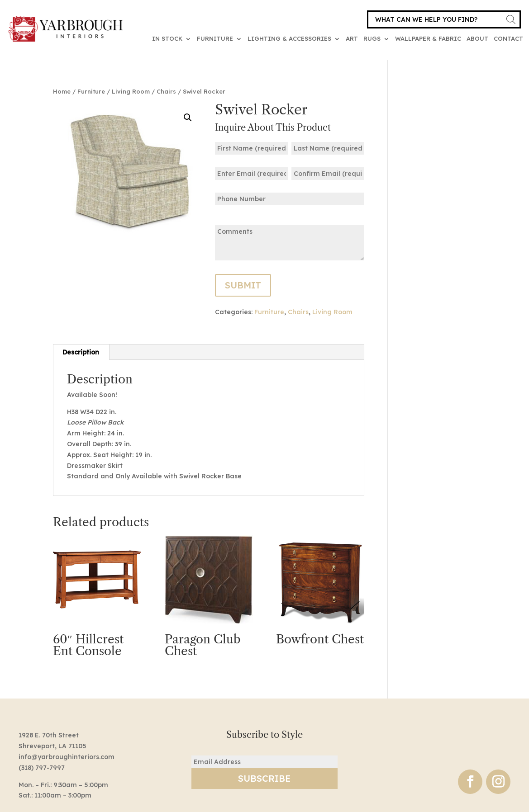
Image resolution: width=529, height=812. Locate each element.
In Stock (167, 38)
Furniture (215, 38)
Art (352, 38)
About (477, 38)
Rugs (372, 38)
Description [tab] (81, 352)
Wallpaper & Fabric (428, 38)
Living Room (131, 91)
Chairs (166, 91)
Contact (508, 38)
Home (62, 91)
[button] (188, 118)
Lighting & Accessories (289, 38)
